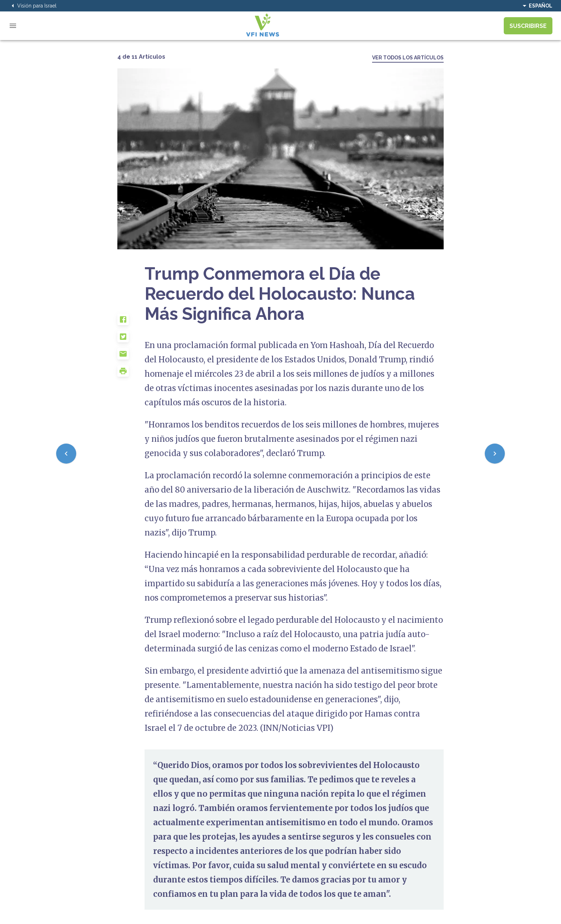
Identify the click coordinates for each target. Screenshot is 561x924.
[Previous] (66, 454)
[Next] (495, 454)
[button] (131, 322)
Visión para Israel (33, 6)
